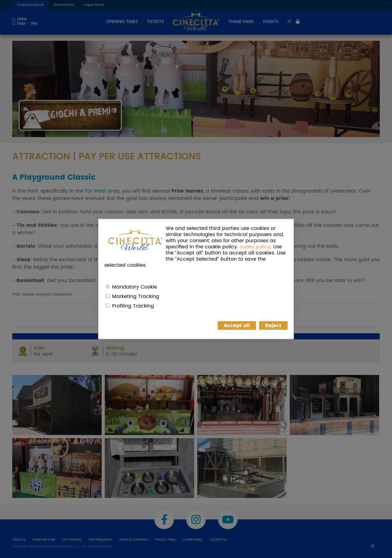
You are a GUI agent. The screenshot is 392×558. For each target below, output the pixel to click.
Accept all (237, 326)
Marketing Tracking (136, 296)
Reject (273, 326)
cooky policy (255, 247)
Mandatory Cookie (135, 287)
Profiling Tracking (133, 306)
